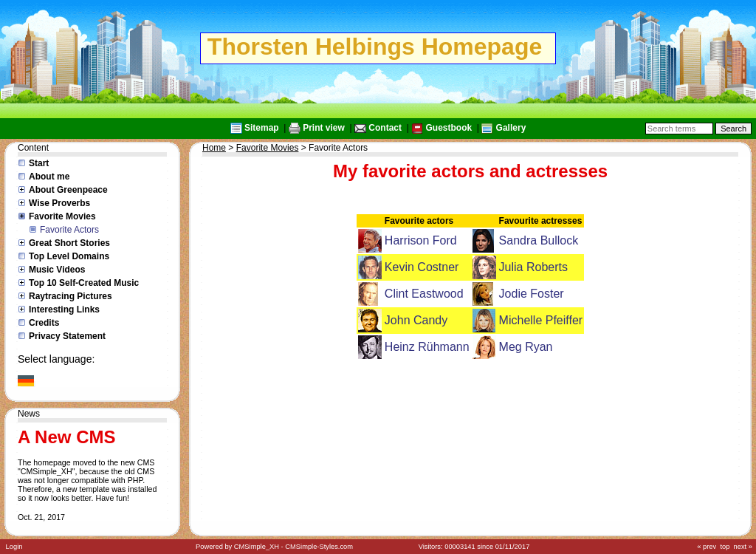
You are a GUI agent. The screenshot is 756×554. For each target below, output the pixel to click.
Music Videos (57, 270)
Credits (44, 323)
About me (49, 177)
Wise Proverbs (59, 203)
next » (743, 547)
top (725, 547)
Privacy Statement (67, 336)
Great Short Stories (69, 243)
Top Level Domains (69, 256)
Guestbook (449, 128)
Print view (324, 128)
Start (39, 163)
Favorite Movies (62, 216)
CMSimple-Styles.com (319, 547)
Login (14, 547)
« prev (707, 547)
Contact (385, 128)
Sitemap (262, 128)
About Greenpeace (68, 190)
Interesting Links (64, 310)
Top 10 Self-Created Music (84, 283)
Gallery (511, 128)
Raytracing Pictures (71, 296)
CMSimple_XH (257, 547)
